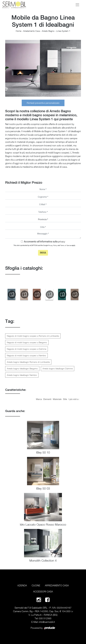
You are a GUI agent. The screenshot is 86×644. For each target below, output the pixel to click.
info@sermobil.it (47, 622)
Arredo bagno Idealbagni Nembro (22, 375)
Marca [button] (39, 399)
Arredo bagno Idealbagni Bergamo (22, 368)
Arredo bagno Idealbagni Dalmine (58, 368)
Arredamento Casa (32, 31)
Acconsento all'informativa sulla (45, 242)
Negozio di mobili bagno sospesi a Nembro (26, 355)
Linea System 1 (63, 31)
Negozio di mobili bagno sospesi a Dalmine (27, 349)
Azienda (22, 585)
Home (18, 31)
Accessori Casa (43, 592)
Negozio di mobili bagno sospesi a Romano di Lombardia (33, 336)
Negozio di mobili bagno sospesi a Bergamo (27, 342)
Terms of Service (66, 245)
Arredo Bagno (48, 31)
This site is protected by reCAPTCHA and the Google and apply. (44, 245)
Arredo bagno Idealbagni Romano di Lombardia (28, 362)
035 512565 (45, 618)
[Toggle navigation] (77, 5)
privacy (62, 242)
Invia (43, 253)
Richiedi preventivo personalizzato (43, 103)
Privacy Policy (53, 245)
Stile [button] (65, 399)
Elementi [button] (47, 399)
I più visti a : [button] (74, 399)
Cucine (36, 585)
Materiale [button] (57, 399)
